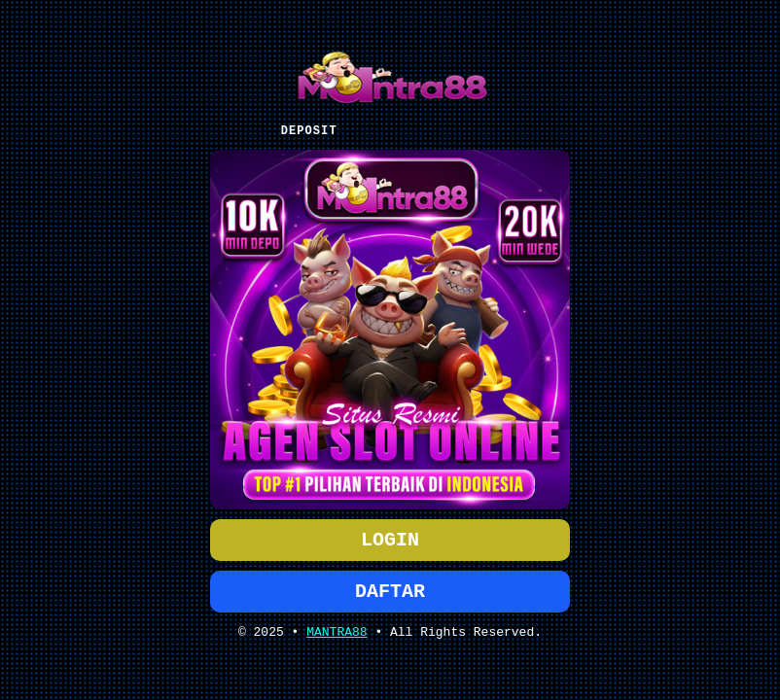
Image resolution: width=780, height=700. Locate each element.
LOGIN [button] (390, 538)
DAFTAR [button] (390, 594)
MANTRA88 (337, 638)
